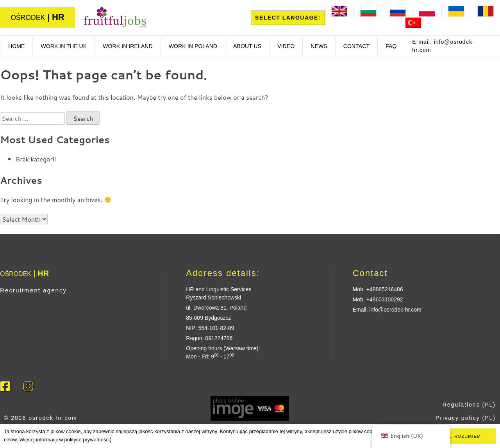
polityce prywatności (87, 440)
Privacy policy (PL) (466, 418)
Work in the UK (64, 46)
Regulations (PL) (469, 405)
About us (247, 46)
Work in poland (193, 46)
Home (16, 46)
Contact (356, 46)
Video (286, 46)
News (319, 46)
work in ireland (128, 46)
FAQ (391, 46)
